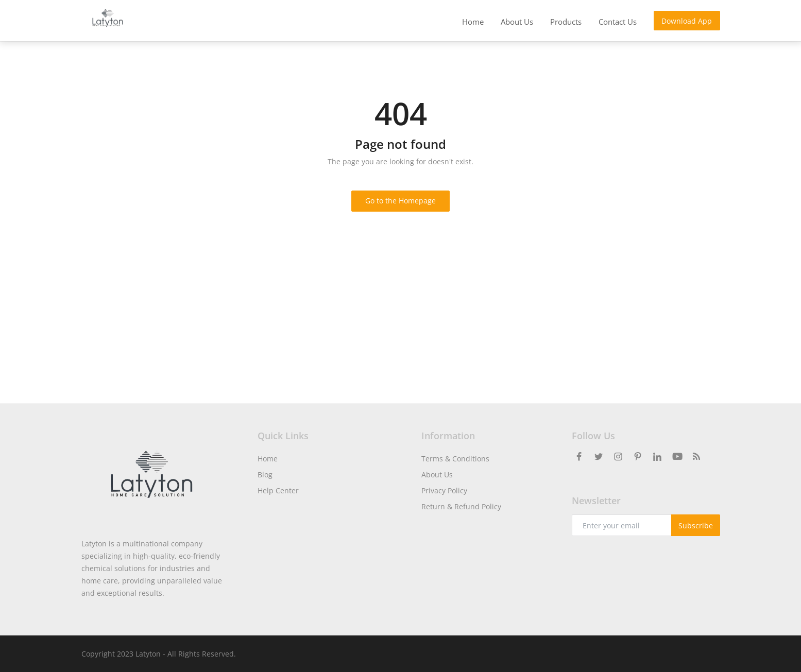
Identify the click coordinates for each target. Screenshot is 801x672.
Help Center (278, 490)
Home (268, 459)
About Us (437, 475)
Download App (687, 21)
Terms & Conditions (455, 459)
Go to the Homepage (400, 201)
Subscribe (696, 525)
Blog (265, 475)
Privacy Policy (444, 490)
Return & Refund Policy (461, 506)
